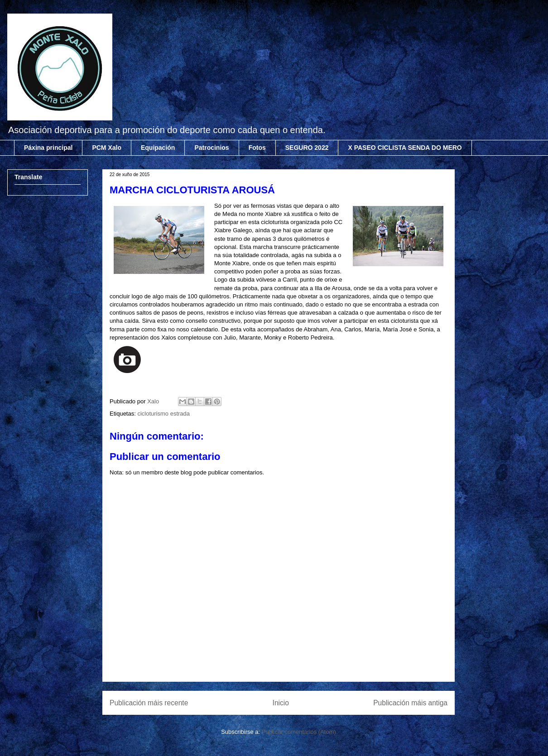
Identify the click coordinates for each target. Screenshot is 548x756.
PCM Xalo (107, 148)
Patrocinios (212, 148)
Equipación (158, 148)
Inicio (281, 703)
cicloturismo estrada (163, 414)
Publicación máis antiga (410, 703)
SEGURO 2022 (307, 148)
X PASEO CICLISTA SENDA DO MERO (405, 148)
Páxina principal (48, 148)
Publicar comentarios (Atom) (299, 732)
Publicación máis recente (149, 703)
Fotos (257, 148)
